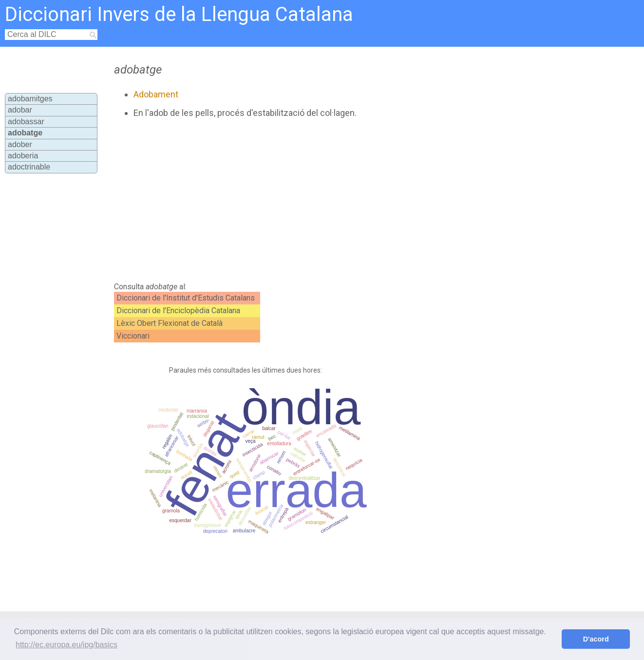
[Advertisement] (295, 200)
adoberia (23, 156)
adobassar (26, 122)
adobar (20, 110)
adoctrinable (29, 167)
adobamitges (30, 99)
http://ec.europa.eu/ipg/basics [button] (66, 645)
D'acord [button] (596, 639)
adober (20, 144)
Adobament (156, 94)
